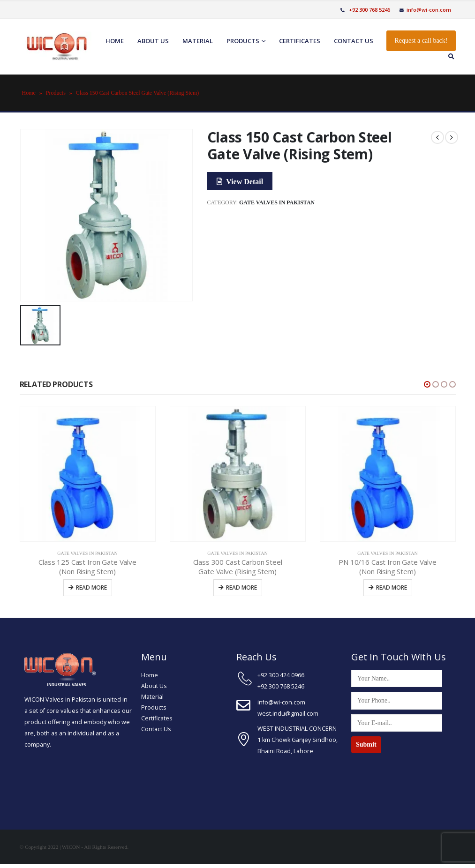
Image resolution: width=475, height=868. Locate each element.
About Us (154, 686)
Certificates (300, 41)
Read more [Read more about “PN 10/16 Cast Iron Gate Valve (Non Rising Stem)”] (392, 587)
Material (198, 41)
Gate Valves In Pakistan (277, 202)
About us (153, 41)
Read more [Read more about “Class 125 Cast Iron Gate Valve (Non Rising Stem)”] (91, 587)
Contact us (354, 41)
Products (243, 41)
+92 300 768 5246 (365, 10)
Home (115, 41)
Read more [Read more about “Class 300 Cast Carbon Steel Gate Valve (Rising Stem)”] (241, 587)
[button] (427, 384)
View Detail (240, 182)
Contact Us (156, 729)
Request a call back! (421, 41)
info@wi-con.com (425, 10)
